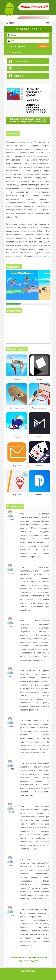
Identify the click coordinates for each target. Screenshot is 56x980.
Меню (28, 23)
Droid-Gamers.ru (17, 957)
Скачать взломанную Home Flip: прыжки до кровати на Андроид (28, 120)
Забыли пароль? (17, 46)
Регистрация (15, 52)
